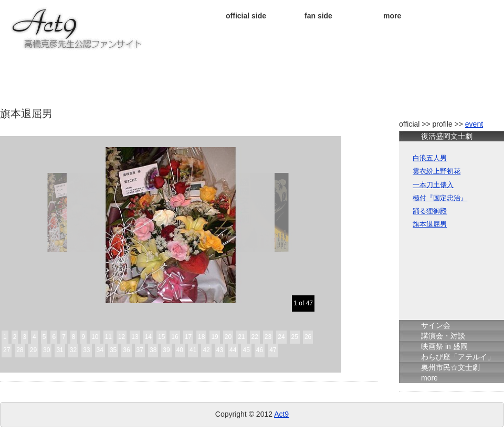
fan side (318, 16)
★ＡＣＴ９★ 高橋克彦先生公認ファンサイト (78, 29)
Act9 (281, 414)
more (392, 16)
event (474, 124)
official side (246, 16)
